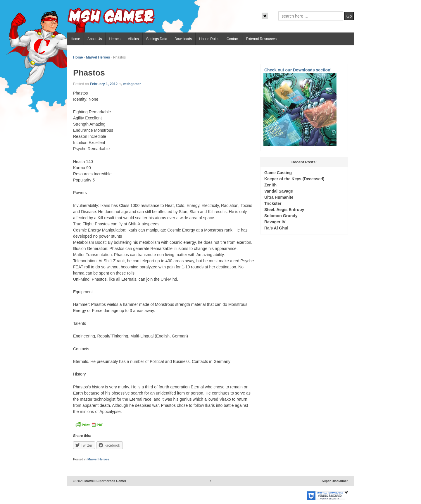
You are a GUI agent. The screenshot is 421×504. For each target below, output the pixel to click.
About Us (95, 39)
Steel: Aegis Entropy (284, 210)
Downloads (183, 39)
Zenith (270, 185)
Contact (233, 39)
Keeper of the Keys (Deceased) (294, 179)
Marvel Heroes (98, 57)
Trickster (273, 203)
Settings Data (157, 39)
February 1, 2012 (104, 84)
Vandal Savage (279, 191)
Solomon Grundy (281, 216)
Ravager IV (275, 222)
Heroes (115, 39)
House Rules (209, 39)
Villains (133, 39)
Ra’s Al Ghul (276, 228)
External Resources (261, 39)
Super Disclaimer (335, 481)
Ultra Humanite (279, 197)
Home (75, 39)
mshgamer (132, 84)
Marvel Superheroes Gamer (105, 481)
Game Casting (278, 173)
